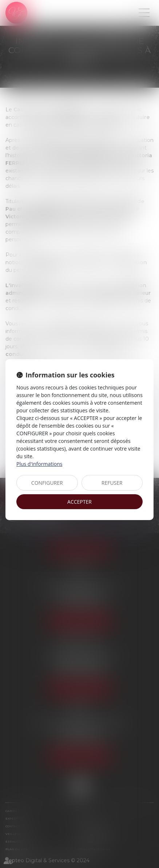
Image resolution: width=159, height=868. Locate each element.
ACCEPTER (79, 502)
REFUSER (112, 483)
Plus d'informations (39, 464)
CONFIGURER (47, 483)
